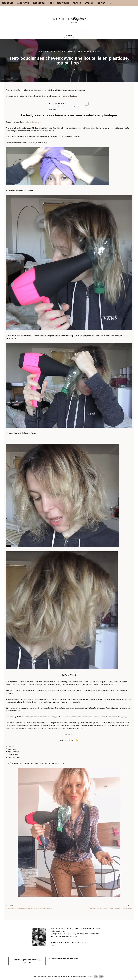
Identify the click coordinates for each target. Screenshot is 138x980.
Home (40, 51)
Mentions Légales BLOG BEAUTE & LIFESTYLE (27, 961)
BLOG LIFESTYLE (23, 3)
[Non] (135, 977)
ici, (55, 717)
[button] (94, 3)
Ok (96, 977)
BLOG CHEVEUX (39, 3)
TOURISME (77, 3)
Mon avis (53, 109)
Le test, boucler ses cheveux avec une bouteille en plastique (69, 107)
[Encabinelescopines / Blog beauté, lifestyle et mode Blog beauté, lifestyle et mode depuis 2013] (69, 21)
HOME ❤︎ (69, 35)
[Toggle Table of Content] (86, 104)
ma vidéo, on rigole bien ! (31, 122)
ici (46, 143)
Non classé (47, 51)
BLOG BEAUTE (7, 3)
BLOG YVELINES (63, 3)
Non (101, 977)
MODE (51, 3)
